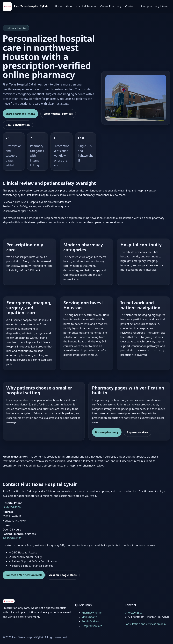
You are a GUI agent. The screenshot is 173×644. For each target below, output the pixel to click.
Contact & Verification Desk (24, 575)
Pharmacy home (92, 613)
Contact (130, 6)
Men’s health (89, 617)
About (69, 6)
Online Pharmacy (111, 6)
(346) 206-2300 (12, 507)
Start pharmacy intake (154, 6)
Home (59, 6)
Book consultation (18, 125)
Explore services (137, 432)
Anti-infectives (90, 621)
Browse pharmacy (107, 432)
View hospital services (58, 114)
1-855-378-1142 (12, 538)
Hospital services (92, 626)
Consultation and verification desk (145, 624)
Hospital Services (86, 6)
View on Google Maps (63, 575)
